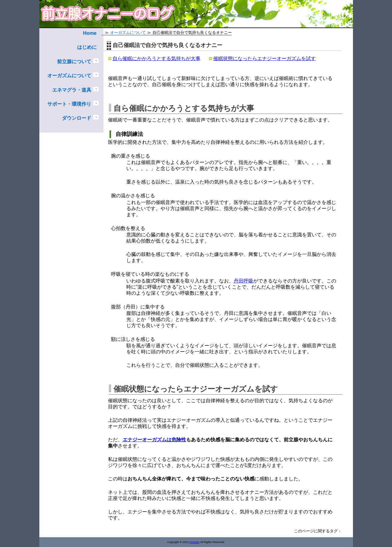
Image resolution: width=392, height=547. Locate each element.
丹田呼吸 (243, 281)
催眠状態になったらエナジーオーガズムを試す (264, 58)
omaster (194, 542)
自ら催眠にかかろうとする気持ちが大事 (156, 58)
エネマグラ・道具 (72, 90)
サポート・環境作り (69, 104)
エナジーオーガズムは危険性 (154, 440)
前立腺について (74, 62)
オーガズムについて (69, 76)
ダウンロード (77, 118)
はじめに (87, 47)
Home (90, 33)
